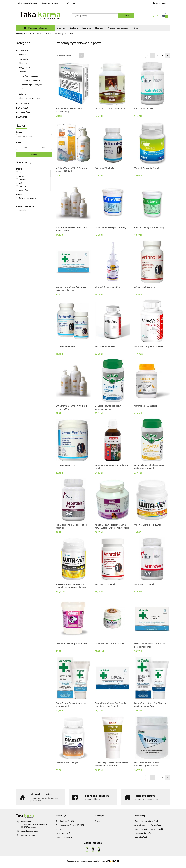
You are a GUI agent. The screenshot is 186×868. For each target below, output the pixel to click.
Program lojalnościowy (119, 28)
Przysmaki (24, 59)
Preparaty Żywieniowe (31, 80)
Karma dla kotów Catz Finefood (148, 821)
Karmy (22, 55)
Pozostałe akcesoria (30, 89)
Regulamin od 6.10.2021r (66, 821)
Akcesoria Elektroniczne (30, 98)
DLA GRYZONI (23, 108)
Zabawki (23, 94)
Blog (136, 28)
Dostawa (74, 28)
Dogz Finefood (141, 837)
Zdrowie (23, 72)
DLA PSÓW (22, 50)
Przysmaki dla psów (143, 833)
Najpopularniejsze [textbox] (64, 55)
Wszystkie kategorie (36, 28)
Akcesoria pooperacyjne (32, 85)
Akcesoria (24, 63)
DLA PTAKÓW (23, 112)
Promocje (87, 28)
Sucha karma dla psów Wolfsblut (148, 825)
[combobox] (70, 55)
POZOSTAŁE (23, 117)
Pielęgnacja (24, 67)
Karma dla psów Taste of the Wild (149, 829)
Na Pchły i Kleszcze (30, 76)
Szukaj (34, 154)
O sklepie (61, 28)
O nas (97, 821)
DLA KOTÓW (23, 103)
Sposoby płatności (64, 833)
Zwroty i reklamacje (64, 837)
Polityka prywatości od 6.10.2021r (70, 825)
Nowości (99, 28)
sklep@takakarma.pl (30, 831)
